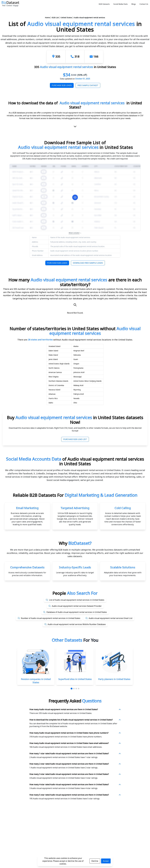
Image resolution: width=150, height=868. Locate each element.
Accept (106, 861)
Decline (95, 861)
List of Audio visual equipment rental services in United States (77, 600)
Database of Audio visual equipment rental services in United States (77, 612)
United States (67, 18)
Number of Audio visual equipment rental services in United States (51, 618)
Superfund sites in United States (75, 679)
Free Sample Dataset (88, 85)
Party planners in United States (114, 679)
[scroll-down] (75, 127)
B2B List (55, 18)
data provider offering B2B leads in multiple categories (63, 550)
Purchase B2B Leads (62, 85)
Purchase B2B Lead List (75, 439)
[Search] (75, 305)
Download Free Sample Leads (88, 263)
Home (47, 18)
